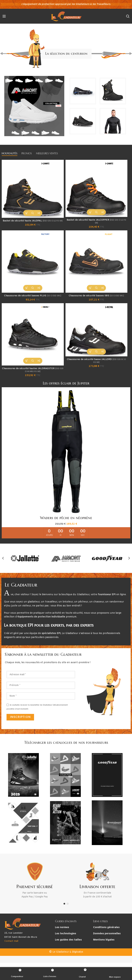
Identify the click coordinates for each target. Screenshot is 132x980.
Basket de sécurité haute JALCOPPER (96, 222)
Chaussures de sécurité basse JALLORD (96, 368)
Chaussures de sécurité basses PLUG (33, 300)
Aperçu (33, 213)
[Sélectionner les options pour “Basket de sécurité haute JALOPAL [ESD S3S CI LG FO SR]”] (27, 213)
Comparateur (39, 213)
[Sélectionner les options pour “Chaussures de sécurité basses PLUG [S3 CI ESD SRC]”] (27, 290)
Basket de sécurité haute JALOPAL (33, 223)
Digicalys (78, 960)
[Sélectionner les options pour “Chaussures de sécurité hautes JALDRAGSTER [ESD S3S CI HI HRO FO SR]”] (27, 367)
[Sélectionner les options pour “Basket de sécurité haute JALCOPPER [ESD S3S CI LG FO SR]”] (90, 212)
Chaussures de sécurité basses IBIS (96, 300)
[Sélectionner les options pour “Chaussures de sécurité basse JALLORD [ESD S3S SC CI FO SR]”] (90, 358)
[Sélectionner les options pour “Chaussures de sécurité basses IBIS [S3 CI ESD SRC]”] (90, 290)
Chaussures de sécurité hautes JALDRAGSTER (33, 377)
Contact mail (11, 949)
